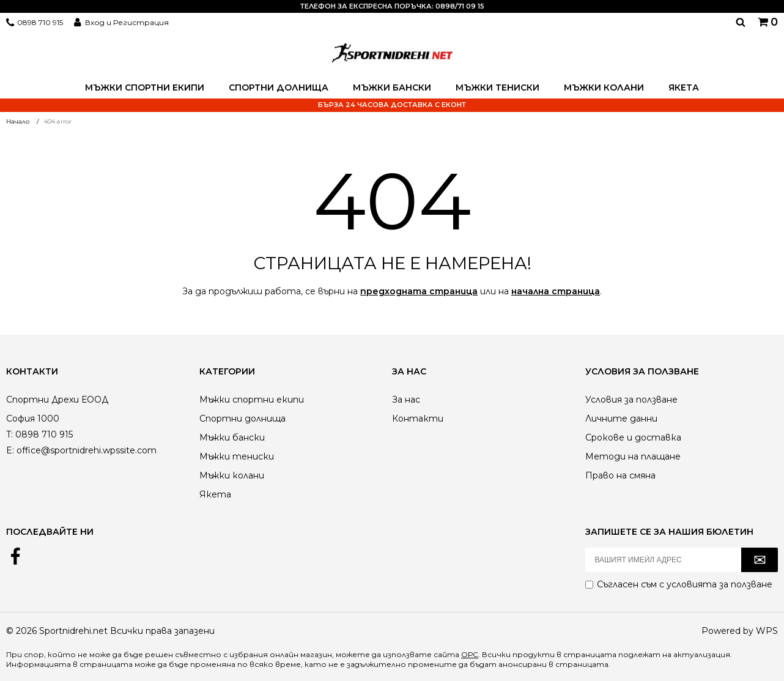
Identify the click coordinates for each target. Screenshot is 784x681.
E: (10, 450)
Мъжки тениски (497, 87)
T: (9, 434)
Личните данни (621, 419)
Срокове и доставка (633, 437)
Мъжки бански (392, 87)
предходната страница (419, 291)
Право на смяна (620, 475)
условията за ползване (719, 584)
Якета (684, 87)
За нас (406, 400)
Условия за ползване (631, 400)
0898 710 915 (40, 22)
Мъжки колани (604, 87)
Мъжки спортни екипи (145, 87)
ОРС (470, 654)
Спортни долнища (279, 87)
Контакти (418, 419)
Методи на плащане (633, 456)
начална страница (556, 291)
